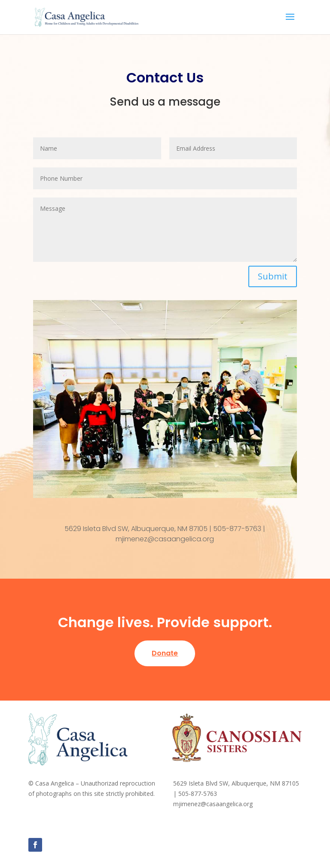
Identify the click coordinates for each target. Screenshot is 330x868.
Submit (273, 276)
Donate (165, 653)
